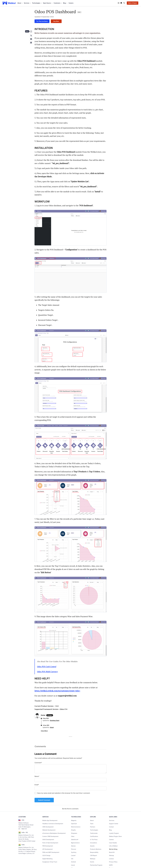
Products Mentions (96, 849)
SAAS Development (48, 840)
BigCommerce (75, 843)
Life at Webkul (113, 846)
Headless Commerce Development (53, 824)
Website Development (49, 830)
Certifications (94, 836)
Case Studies (113, 843)
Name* (37, 776)
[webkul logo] (9, 3)
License (111, 859)
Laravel (73, 855)
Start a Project (133, 3)
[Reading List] (121, 3)
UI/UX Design (46, 855)
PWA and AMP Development (51, 852)
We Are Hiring (113, 849)
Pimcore (74, 849)
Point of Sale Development (50, 843)
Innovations (94, 843)
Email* (37, 785)
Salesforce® (75, 840)
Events (92, 862)
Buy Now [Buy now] (56, 21)
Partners (93, 827)
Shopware (74, 833)
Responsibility (94, 852)
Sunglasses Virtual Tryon (50, 862)
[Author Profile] (37, 716)
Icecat (73, 865)
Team (92, 824)
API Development (48, 849)
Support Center (114, 824)
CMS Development (48, 827)
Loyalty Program (114, 833)
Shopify (73, 830)
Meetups (93, 859)
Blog (110, 830)
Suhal (52, 727)
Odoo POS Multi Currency (47, 672)
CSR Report (94, 855)
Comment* (38, 763)
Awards (92, 846)
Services (112, 820)
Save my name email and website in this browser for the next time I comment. (64, 793)
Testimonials (94, 833)
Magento (74, 820)
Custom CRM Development (50, 836)
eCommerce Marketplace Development (54, 833)
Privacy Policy (113, 862)
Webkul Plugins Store (115, 836)
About (92, 820)
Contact (111, 827)
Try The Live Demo (42, 21)
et (57, 691)
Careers (71, 3)
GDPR (111, 865)
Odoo (73, 836)
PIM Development (48, 846)
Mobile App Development (50, 820)
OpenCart (74, 824)
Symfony (74, 852)
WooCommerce (76, 827)
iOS (72, 859)
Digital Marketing (47, 859)
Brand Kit (112, 852)
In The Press (94, 840)
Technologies (94, 830)
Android (73, 862)
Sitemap (112, 855)
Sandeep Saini (55, 720)
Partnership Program (96, 865)
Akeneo (73, 846)
